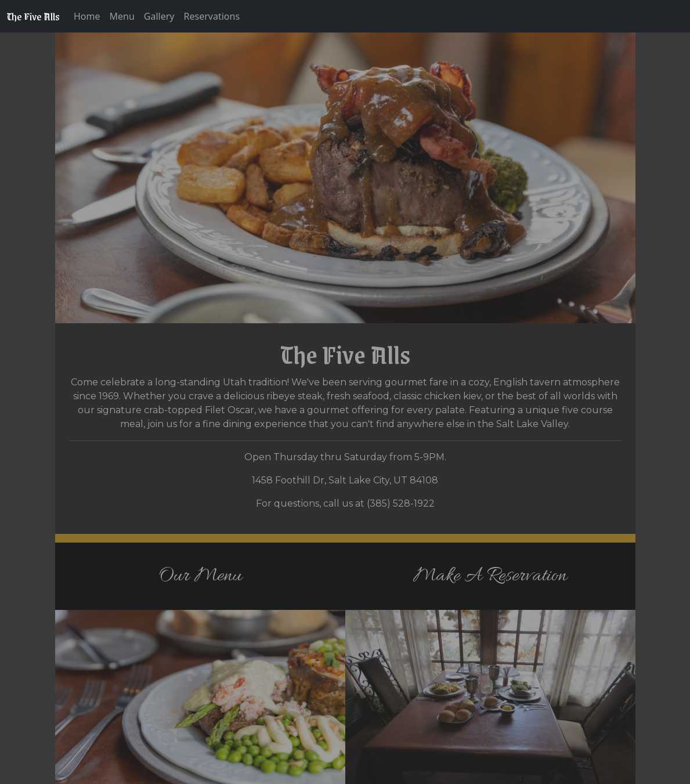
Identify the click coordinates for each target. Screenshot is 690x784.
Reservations (212, 16)
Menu (122, 16)
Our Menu (200, 576)
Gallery (159, 16)
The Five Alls (33, 16)
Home (87, 16)
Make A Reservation (490, 576)
